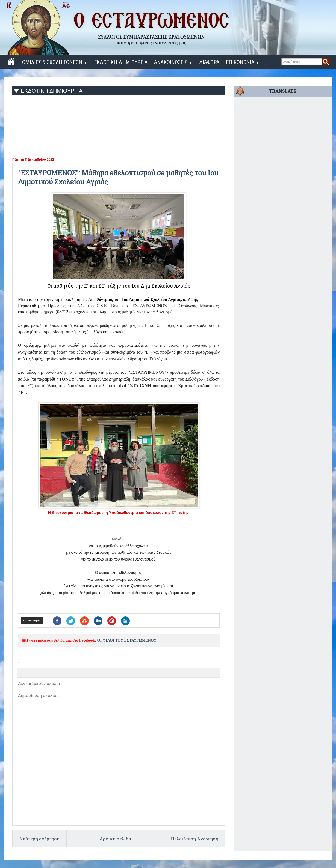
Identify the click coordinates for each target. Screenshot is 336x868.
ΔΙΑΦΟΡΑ (209, 62)
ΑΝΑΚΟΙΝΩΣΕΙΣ (173, 62)
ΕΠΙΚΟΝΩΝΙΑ (243, 62)
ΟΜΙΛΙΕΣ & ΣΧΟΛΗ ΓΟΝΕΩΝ (55, 62)
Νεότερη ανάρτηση (39, 839)
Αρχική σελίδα (115, 839)
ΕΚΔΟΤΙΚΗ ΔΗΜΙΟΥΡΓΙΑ (121, 62)
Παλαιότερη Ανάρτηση (194, 839)
